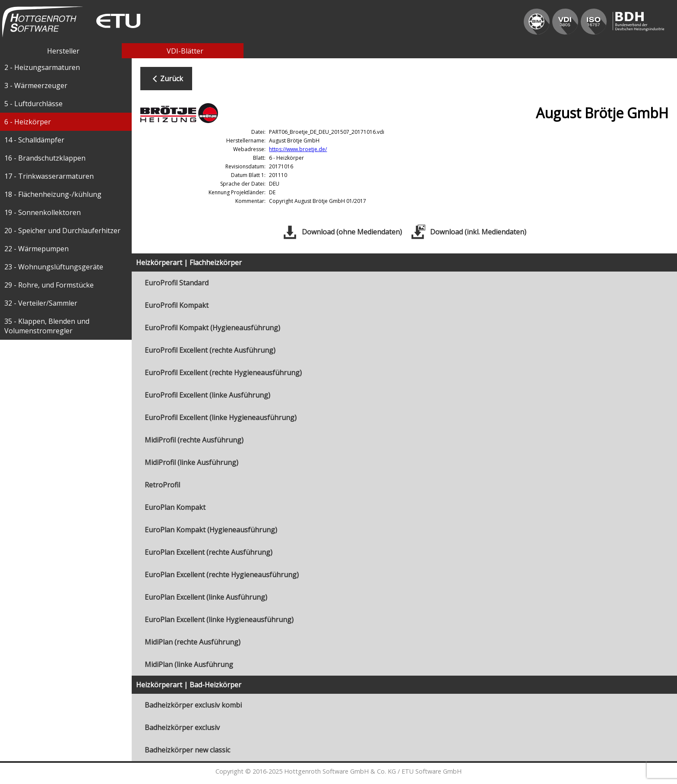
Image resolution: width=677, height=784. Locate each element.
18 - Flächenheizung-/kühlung (53, 194)
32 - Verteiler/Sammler (41, 303)
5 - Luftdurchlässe (33, 104)
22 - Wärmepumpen (36, 249)
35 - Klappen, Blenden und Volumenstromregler (47, 326)
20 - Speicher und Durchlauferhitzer (62, 231)
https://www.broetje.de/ (298, 149)
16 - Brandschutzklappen (45, 158)
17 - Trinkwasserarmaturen (49, 176)
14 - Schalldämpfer (34, 140)
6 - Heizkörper (28, 122)
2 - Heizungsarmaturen (42, 67)
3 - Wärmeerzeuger (36, 85)
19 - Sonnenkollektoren (43, 212)
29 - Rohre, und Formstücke (49, 285)
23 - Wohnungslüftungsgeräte (54, 267)
